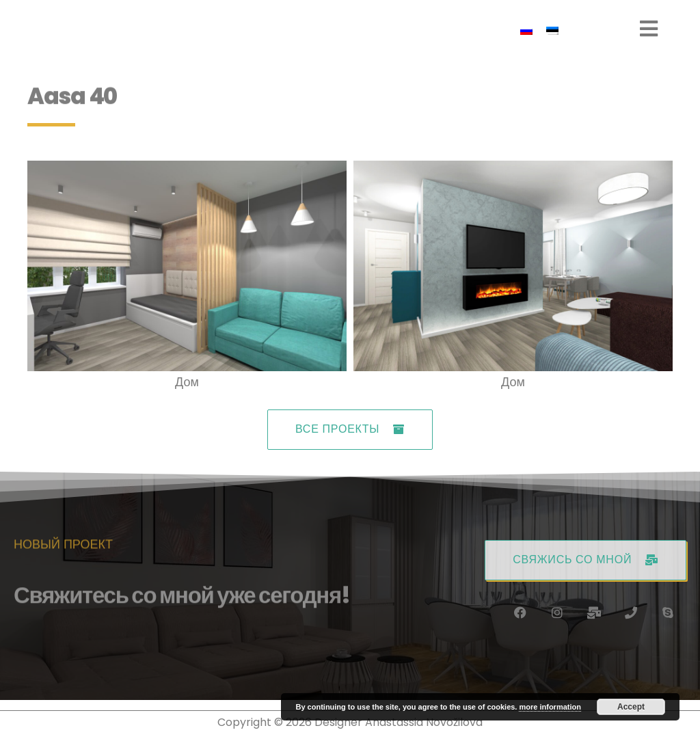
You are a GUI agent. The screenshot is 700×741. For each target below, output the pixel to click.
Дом (187, 388)
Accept (631, 707)
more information (550, 707)
